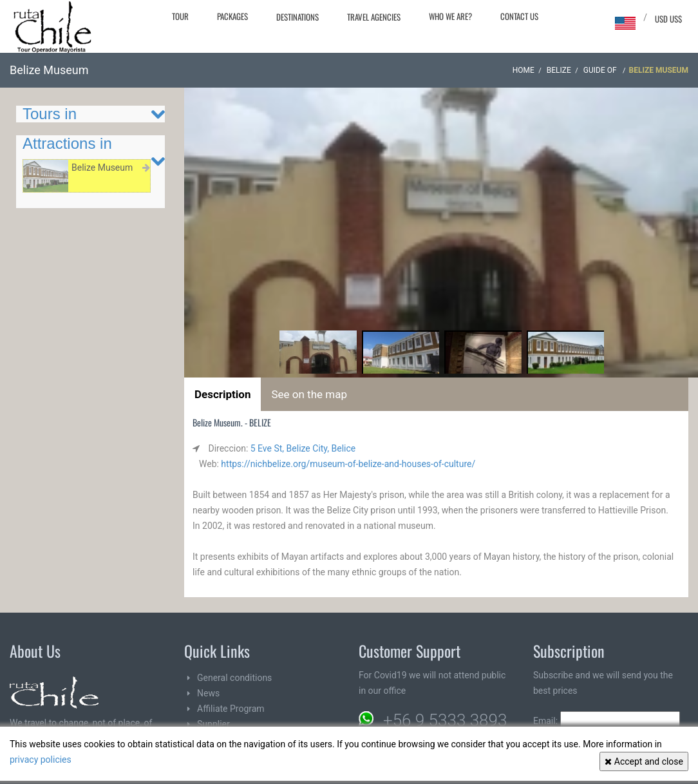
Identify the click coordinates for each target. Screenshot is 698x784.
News (208, 693)
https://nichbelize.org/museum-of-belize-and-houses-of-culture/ (348, 464)
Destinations (297, 17)
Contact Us (519, 16)
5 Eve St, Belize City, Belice (303, 448)
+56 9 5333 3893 (445, 720)
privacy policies (41, 760)
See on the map (309, 394)
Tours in (50, 114)
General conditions (234, 678)
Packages (232, 16)
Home (523, 70)
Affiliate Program (231, 709)
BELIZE (559, 70)
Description (222, 394)
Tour (180, 16)
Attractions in (67, 143)
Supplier (213, 724)
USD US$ (668, 19)
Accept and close (644, 761)
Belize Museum (102, 167)
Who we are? (450, 16)
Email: (607, 721)
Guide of (601, 70)
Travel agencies (374, 17)
